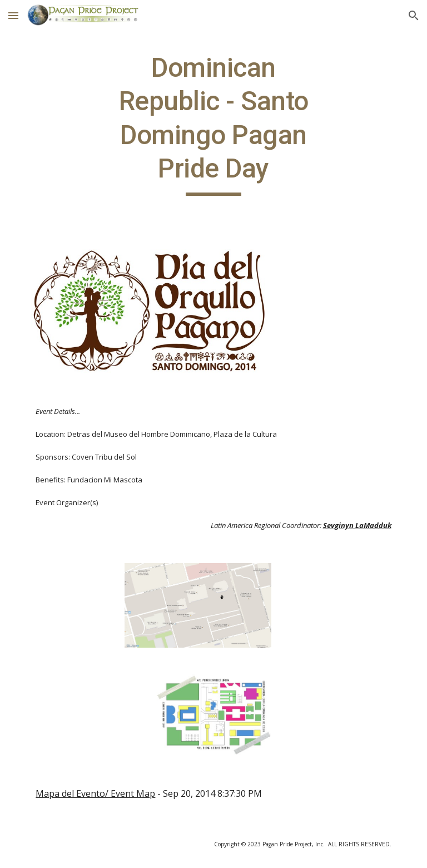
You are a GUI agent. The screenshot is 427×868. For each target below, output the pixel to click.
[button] (13, 15)
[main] (213, 124)
